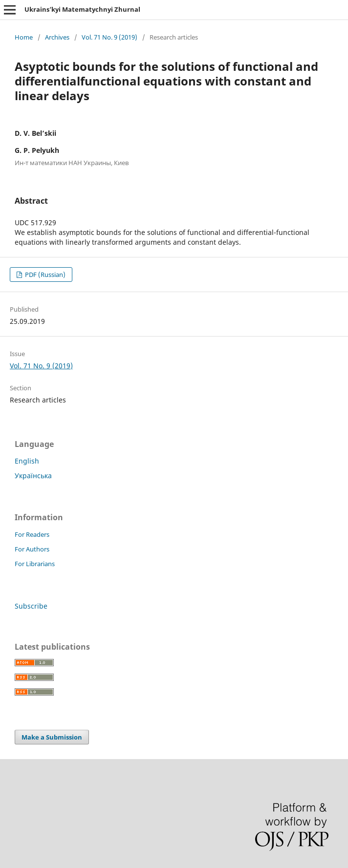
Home (24, 37)
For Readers (32, 534)
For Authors (32, 549)
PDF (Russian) (44, 275)
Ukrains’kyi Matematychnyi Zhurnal (82, 9)
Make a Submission (52, 737)
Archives (57, 37)
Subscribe (31, 606)
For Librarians (35, 564)
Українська (33, 476)
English (27, 461)
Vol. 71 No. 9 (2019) (109, 37)
